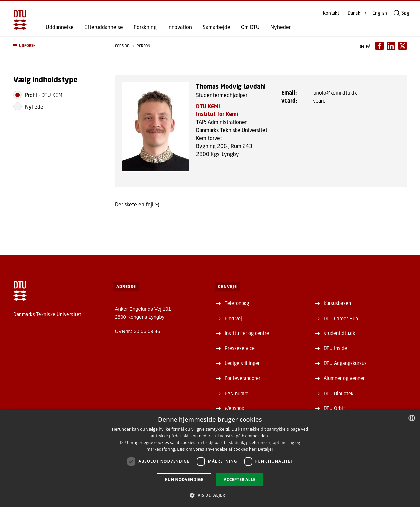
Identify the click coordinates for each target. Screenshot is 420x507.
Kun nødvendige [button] (184, 480)
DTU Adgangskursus (345, 363)
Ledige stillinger (242, 363)
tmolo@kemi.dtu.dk (335, 92)
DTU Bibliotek (339, 393)
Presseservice (240, 348)
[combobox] (412, 418)
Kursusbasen (337, 303)
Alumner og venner (344, 378)
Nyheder (280, 27)
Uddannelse (60, 27)
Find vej (233, 318)
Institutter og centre (247, 333)
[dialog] (210, 458)
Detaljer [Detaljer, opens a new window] (266, 449)
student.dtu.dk (339, 333)
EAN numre (237, 393)
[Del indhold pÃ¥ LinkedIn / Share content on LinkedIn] (391, 46)
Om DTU (250, 27)
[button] (58, 46)
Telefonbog (237, 303)
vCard (319, 100)
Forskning (145, 27)
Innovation (180, 27)
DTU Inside (335, 348)
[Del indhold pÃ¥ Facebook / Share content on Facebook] (379, 46)
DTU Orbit (334, 408)
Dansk (354, 13)
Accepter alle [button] (240, 480)
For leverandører (243, 378)
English (380, 13)
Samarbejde (216, 27)
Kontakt (331, 13)
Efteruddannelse (104, 27)
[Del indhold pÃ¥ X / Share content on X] (403, 46)
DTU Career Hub (341, 318)
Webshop (234, 408)
